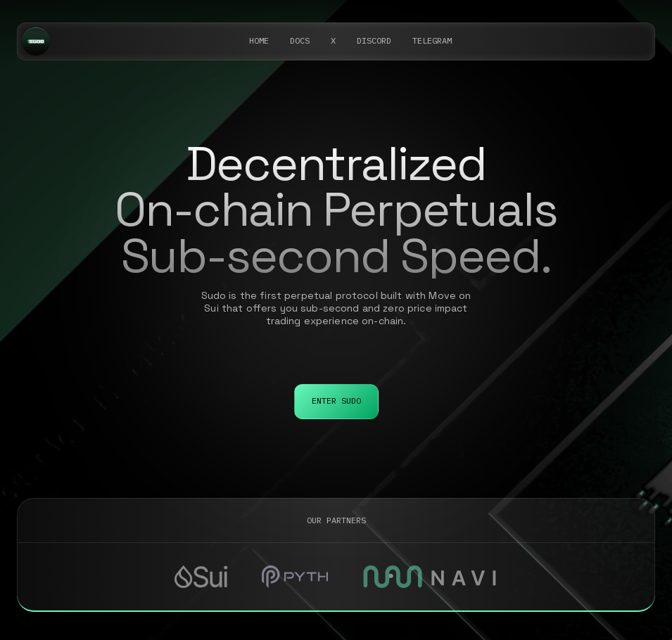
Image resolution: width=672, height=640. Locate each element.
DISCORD (374, 40)
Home (259, 40)
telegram (432, 40)
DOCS (300, 40)
